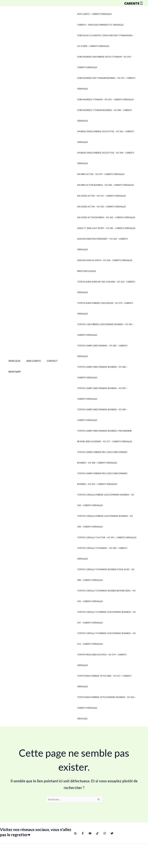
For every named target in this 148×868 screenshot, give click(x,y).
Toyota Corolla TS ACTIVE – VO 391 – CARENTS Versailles (106, 537)
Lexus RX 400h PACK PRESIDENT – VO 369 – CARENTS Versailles (102, 244)
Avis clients (31, 350)
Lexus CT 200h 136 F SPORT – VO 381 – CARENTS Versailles (105, 228)
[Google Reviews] (75, 812)
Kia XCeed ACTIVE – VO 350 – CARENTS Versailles (101, 207)
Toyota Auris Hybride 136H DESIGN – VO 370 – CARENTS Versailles (104, 308)
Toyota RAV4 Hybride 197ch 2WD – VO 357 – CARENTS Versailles (103, 660)
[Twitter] (108, 812)
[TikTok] (95, 812)
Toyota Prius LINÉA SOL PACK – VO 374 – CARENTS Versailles (106, 644)
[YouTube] (88, 812)
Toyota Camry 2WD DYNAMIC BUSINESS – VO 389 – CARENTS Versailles (106, 415)
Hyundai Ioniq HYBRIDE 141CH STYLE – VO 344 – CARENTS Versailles (105, 158)
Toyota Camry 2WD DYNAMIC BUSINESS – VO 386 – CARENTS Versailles (106, 372)
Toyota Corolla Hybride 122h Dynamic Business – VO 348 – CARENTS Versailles (106, 521)
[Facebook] (82, 812)
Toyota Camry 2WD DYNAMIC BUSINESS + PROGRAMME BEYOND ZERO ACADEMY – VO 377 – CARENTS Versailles (104, 436)
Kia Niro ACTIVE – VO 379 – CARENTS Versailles (100, 174)
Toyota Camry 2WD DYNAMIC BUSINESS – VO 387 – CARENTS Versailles (106, 394)
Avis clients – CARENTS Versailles (94, 14)
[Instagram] (102, 812)
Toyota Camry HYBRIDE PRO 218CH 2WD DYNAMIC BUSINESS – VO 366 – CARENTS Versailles (107, 479)
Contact (48, 350)
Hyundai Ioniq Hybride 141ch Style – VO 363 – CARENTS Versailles (105, 137)
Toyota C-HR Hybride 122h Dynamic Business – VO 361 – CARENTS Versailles (105, 330)
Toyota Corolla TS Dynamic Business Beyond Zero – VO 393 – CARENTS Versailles (106, 586)
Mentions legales (86, 271)
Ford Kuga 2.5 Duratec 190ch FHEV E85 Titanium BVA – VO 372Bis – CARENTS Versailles (106, 41)
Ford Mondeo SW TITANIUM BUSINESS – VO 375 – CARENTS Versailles (105, 83)
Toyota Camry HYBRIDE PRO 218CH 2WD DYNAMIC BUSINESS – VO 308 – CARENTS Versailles (107, 457)
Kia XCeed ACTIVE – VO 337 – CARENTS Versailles (101, 196)
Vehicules (13, 350)
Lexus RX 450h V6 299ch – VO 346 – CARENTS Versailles (104, 260)
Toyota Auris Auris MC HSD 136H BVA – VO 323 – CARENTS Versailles (105, 287)
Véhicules (81, 698)
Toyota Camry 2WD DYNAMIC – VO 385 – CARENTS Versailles (101, 351)
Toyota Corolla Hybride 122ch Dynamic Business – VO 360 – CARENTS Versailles (107, 500)
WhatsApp (14, 361)
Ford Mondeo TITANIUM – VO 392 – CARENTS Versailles (105, 99)
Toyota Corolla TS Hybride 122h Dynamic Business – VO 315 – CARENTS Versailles (106, 628)
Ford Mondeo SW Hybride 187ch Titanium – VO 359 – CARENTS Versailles (104, 62)
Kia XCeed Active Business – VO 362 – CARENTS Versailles (105, 217)
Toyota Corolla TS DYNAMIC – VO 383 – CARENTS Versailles (107, 548)
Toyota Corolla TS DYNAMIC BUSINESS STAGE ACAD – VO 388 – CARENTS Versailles (105, 564)
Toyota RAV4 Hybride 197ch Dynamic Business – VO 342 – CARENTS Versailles (106, 682)
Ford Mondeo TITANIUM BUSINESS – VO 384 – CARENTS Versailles (104, 115)
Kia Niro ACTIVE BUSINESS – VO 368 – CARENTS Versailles (105, 185)
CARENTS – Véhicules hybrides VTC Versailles (99, 25)
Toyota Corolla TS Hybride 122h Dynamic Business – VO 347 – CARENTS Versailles (106, 607)
